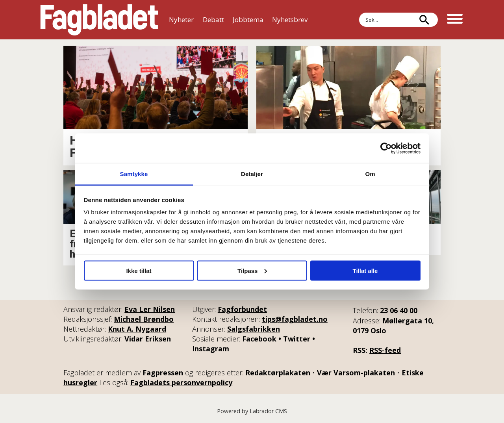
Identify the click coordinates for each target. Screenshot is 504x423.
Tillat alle (365, 270)
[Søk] (424, 20)
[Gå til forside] (99, 20)
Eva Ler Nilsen (150, 309)
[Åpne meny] (455, 20)
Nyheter (181, 19)
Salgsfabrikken (254, 329)
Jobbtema (248, 19)
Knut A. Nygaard (137, 329)
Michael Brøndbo (144, 319)
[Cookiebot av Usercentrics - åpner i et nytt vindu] (386, 148)
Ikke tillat (139, 270)
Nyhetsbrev (290, 19)
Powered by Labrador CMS (252, 411)
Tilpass (252, 270)
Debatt (213, 19)
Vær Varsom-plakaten (356, 373)
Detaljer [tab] (252, 174)
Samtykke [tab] (134, 174)
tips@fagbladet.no (295, 319)
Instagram (211, 349)
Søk (359, 20)
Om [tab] (370, 174)
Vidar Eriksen (148, 339)
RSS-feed (385, 350)
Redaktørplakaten (278, 373)
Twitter (297, 339)
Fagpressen (163, 373)
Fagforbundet (242, 309)
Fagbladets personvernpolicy (181, 382)
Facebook (259, 339)
